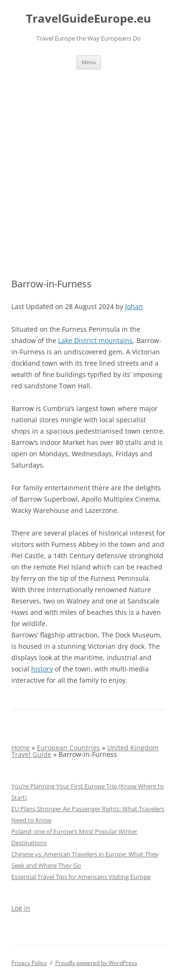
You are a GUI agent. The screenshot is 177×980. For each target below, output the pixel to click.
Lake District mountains (95, 340)
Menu (89, 62)
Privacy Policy (29, 963)
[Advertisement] (88, 163)
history (42, 669)
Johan (134, 306)
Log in (21, 908)
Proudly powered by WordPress (96, 963)
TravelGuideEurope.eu (88, 19)
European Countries (68, 748)
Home (21, 748)
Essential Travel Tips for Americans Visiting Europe (81, 877)
